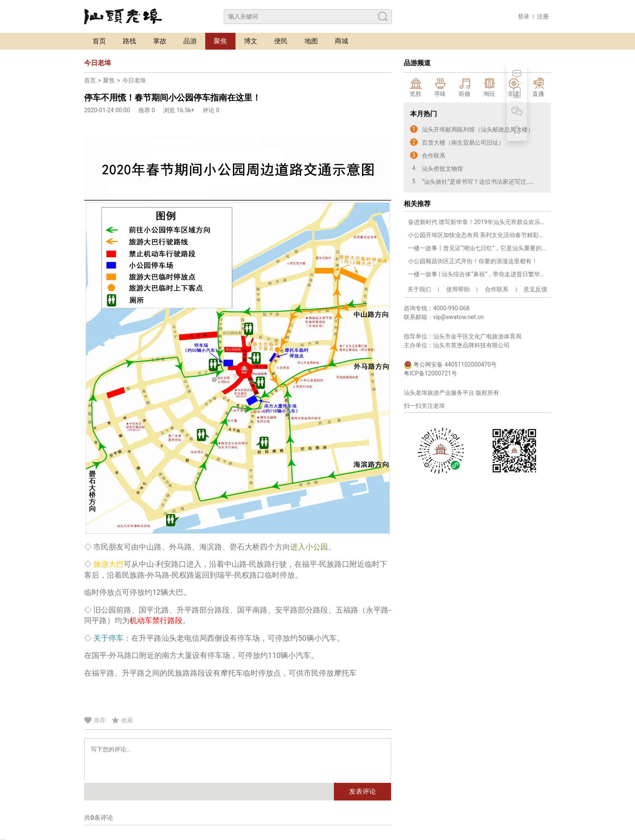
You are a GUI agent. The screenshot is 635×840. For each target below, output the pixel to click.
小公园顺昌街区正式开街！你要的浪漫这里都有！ (473, 261)
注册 (543, 16)
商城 (341, 41)
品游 (190, 41)
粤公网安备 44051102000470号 (450, 365)
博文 (251, 41)
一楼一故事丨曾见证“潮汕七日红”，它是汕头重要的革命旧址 (477, 248)
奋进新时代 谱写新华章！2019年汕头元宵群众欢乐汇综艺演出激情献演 (477, 222)
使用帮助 (458, 289)
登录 (524, 16)
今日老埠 (134, 80)
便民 (281, 41)
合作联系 (497, 289)
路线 (130, 41)
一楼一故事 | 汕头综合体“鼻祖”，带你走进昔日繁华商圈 (477, 274)
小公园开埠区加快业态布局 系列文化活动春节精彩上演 (477, 235)
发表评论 (362, 791)
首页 (99, 41)
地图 (311, 41)
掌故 (160, 41)
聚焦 (220, 41)
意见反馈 (535, 289)
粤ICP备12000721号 (430, 373)
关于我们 (419, 289)
